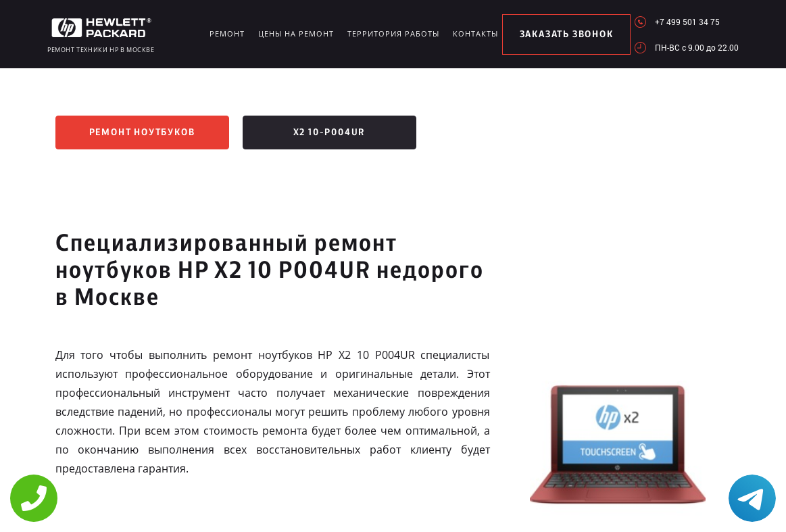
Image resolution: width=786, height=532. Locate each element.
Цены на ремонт (296, 33)
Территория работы (393, 33)
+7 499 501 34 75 (687, 22)
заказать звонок (567, 34)
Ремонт (227, 33)
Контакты (475, 33)
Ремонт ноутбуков (142, 132)
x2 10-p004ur (329, 132)
